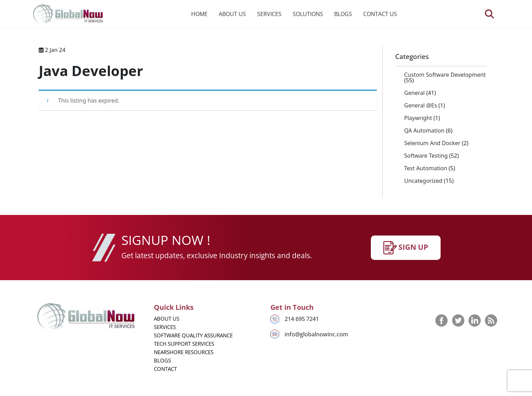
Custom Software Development (445, 75)
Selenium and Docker (432, 143)
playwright (418, 118)
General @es (421, 105)
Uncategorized (424, 181)
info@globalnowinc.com (316, 334)
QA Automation (425, 130)
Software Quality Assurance (193, 335)
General (415, 93)
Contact (165, 369)
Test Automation (426, 168)
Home (199, 14)
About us (232, 14)
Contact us (380, 14)
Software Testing (426, 156)
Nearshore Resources (184, 352)
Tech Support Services (184, 344)
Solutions (308, 14)
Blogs (343, 14)
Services (269, 14)
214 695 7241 (302, 319)
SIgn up (406, 248)
